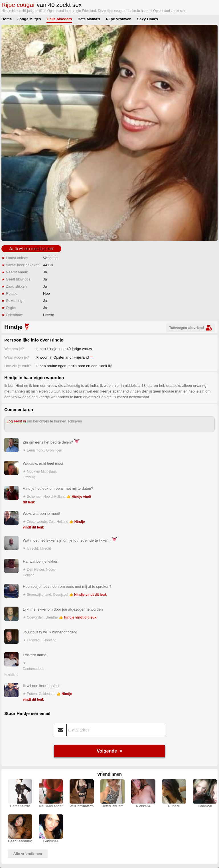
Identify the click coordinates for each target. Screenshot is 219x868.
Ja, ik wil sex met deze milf (31, 249)
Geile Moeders (59, 19)
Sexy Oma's (148, 19)
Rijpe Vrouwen (119, 19)
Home (7, 19)
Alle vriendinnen (28, 854)
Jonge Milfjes (29, 19)
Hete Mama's (89, 19)
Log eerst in (16, 421)
